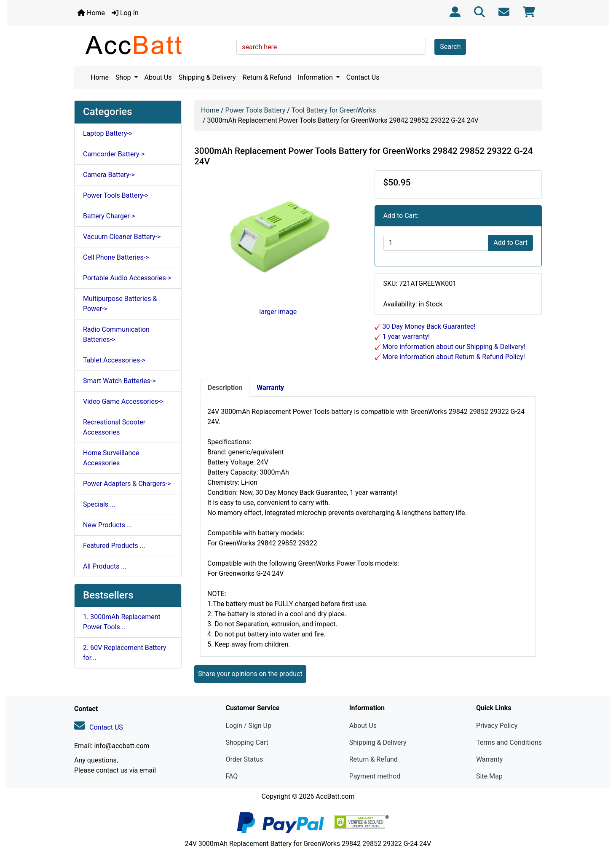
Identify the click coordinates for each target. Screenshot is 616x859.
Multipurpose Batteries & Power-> (120, 304)
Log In (125, 13)
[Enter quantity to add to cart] (436, 243)
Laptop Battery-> (108, 133)
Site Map (489, 776)
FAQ (232, 776)
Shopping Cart (247, 742)
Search (450, 47)
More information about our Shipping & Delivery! (453, 347)
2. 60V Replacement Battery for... (125, 653)
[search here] (331, 47)
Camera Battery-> (109, 175)
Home (91, 13)
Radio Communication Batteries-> (116, 334)
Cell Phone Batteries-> (116, 257)
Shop (124, 77)
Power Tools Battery (256, 110)
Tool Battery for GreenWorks (334, 110)
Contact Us (363, 77)
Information (316, 77)
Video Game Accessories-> (123, 401)
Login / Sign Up (248, 726)
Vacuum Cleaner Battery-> (122, 237)
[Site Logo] (152, 45)
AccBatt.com (335, 796)
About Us (158, 77)
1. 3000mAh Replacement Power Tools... (122, 622)
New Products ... (108, 525)
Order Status (244, 759)
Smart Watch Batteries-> (119, 381)
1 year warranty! (406, 337)
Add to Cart (510, 243)
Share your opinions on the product (250, 674)
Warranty (490, 759)
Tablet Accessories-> (114, 360)
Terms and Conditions (509, 742)
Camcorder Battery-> (114, 154)
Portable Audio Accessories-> (127, 278)
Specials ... (99, 504)
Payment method (375, 776)
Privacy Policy (497, 726)
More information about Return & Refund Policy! (453, 357)
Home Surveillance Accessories (111, 458)
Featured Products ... (114, 546)
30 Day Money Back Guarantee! (428, 326)
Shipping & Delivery (207, 77)
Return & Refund (267, 77)
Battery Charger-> (109, 216)
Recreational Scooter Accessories (114, 427)
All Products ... (105, 566)
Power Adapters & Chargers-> (127, 484)
